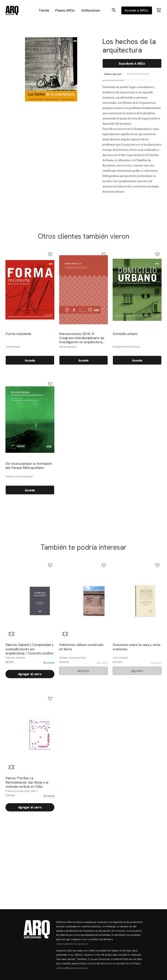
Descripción (113, 74)
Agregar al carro (30, 674)
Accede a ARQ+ (137, 10)
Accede (30, 360)
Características (138, 74)
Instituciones (91, 10)
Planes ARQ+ (65, 10)
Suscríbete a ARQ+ (132, 64)
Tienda (44, 10)
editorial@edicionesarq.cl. (73, 944)
